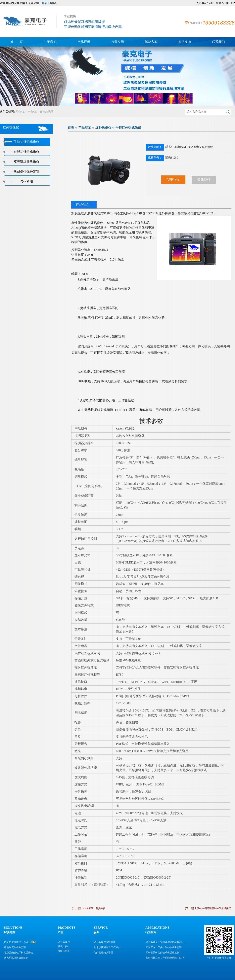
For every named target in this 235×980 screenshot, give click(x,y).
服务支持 (185, 42)
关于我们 (50, 42)
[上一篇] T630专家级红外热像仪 (89, 908)
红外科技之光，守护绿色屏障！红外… (166, 958)
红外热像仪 (103, 128)
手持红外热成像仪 (128, 128)
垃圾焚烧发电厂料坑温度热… (20, 953)
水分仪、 (33, 112)
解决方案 (151, 42)
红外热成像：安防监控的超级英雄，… (166, 942)
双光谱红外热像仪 (26, 162)
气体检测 (26, 181)
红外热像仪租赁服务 (105, 942)
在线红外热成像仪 (26, 152)
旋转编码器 (47, 112)
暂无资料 (204, 180)
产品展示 (84, 42)
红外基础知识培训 (103, 953)
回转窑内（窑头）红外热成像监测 (164, 947)
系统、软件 (64, 947)
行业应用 (117, 42)
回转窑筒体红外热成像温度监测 (163, 953)
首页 (71, 128)
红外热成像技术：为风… (17, 942)
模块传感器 (64, 951)
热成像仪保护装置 (26, 172)
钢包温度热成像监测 (15, 947)
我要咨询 (173, 180)
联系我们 (218, 42)
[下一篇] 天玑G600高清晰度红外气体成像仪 (208, 908)
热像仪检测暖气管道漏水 (107, 947)
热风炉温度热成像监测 (16, 958)
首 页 (17, 42)
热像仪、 (21, 112)
